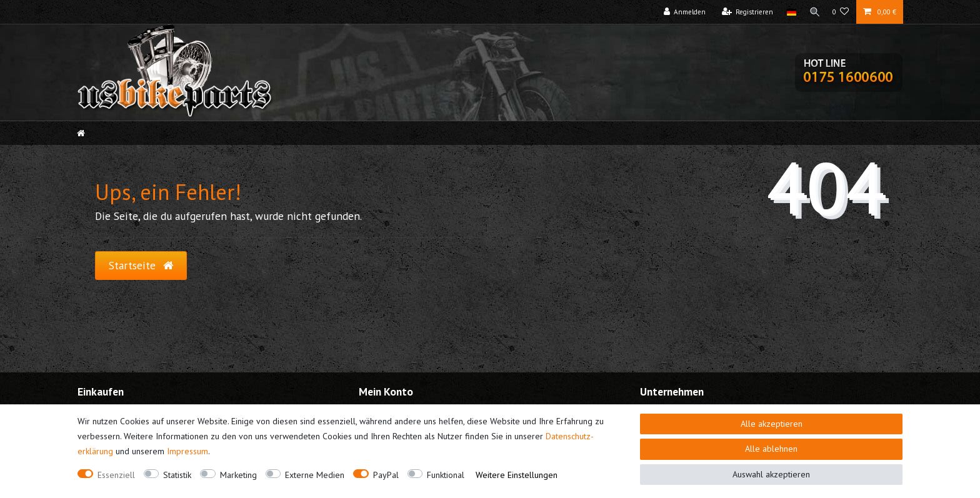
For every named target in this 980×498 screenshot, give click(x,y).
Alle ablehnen (771, 449)
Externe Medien (315, 475)
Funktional (446, 475)
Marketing (238, 475)
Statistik (177, 475)
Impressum (187, 451)
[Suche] (813, 12)
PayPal (386, 475)
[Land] (788, 12)
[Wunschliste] (841, 12)
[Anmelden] (682, 12)
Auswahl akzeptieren (771, 474)
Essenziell (116, 475)
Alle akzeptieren (772, 424)
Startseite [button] (141, 265)
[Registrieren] (745, 12)
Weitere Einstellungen (517, 475)
